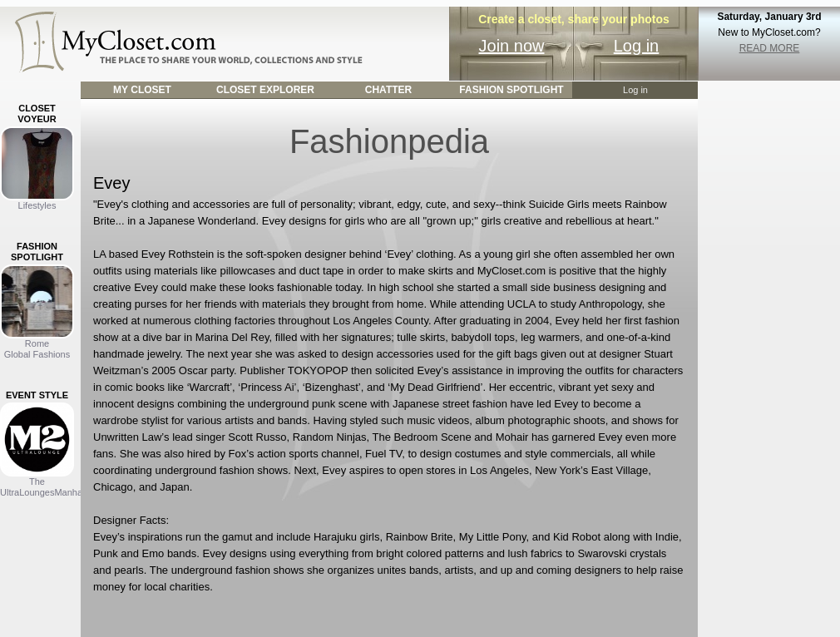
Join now (512, 46)
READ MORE (770, 48)
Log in (637, 46)
